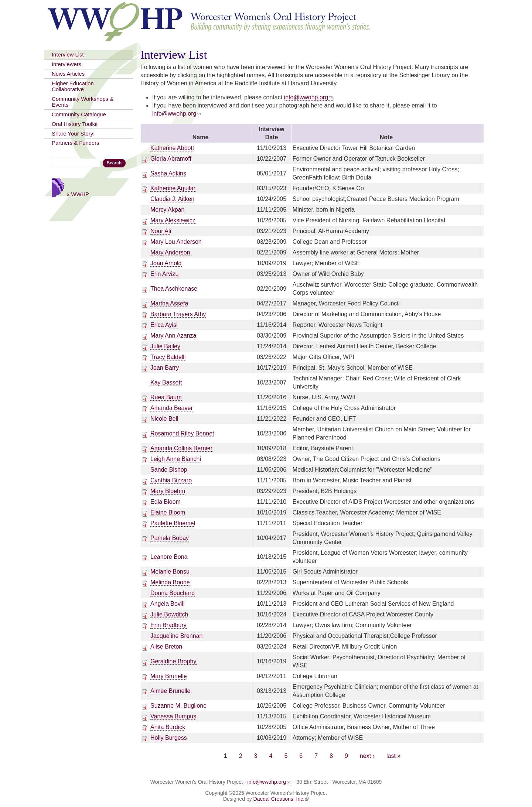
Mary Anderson (170, 252)
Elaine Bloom (168, 512)
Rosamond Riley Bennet (182, 433)
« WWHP (78, 194)
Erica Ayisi (164, 325)
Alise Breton (166, 647)
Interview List (68, 55)
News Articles (68, 74)
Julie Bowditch (169, 614)
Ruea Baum (166, 397)
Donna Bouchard (173, 593)
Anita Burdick (168, 727)
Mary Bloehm (168, 491)
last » (393, 756)
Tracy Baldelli (168, 357)
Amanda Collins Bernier (181, 448)
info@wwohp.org (308, 97)
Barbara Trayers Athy (178, 314)
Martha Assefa (169, 303)
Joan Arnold (166, 263)
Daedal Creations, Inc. (281, 799)
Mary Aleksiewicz (173, 220)
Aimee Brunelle (170, 691)
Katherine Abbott (172, 148)
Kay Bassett (166, 382)
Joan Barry (165, 368)
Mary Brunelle (169, 676)
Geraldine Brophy (173, 661)
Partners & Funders (76, 143)
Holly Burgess (169, 738)
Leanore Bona (169, 557)
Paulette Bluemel (173, 523)
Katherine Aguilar (173, 188)
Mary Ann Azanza (173, 336)
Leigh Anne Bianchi (176, 459)
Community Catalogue (79, 114)
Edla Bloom (166, 502)
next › (367, 756)
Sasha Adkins (168, 173)
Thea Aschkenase (174, 289)
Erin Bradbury (168, 625)
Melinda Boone (170, 582)
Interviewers (66, 64)
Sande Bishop (169, 470)
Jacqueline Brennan (176, 636)
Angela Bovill (168, 604)
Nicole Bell (164, 419)
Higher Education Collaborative (73, 86)
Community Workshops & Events (83, 102)
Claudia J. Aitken (172, 199)
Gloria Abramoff (171, 159)
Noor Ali (161, 231)
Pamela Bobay (170, 538)
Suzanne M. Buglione (178, 706)
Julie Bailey (165, 346)
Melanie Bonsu (170, 572)
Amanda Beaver (172, 408)
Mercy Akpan (167, 210)
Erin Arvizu (164, 274)
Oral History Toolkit (75, 124)
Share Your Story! (73, 134)
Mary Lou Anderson (176, 242)
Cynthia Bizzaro (171, 480)
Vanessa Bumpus (173, 716)
